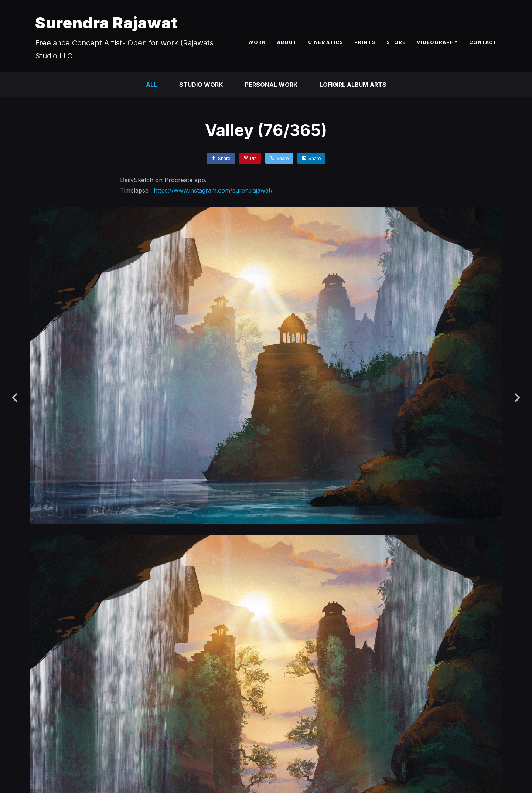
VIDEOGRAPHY (437, 42)
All (151, 85)
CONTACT (483, 42)
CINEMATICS (326, 42)
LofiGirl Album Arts (353, 85)
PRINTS (365, 42)
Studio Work (201, 85)
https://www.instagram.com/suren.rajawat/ (213, 190)
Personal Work (271, 85)
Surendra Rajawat (106, 23)
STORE (396, 42)
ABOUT (287, 42)
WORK (257, 42)
